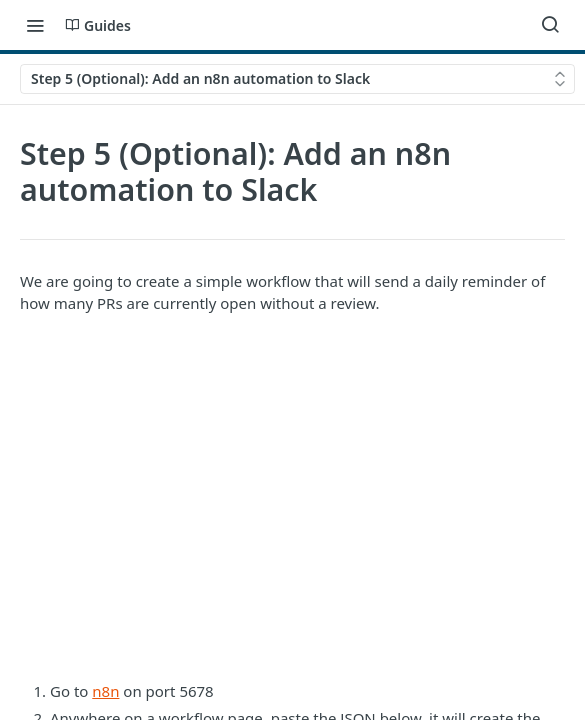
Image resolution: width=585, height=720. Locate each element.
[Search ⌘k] (550, 25)
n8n (105, 691)
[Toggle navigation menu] (35, 25)
